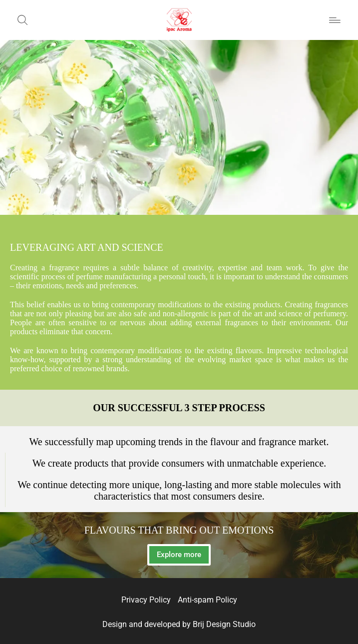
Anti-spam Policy (207, 600)
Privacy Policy (146, 600)
